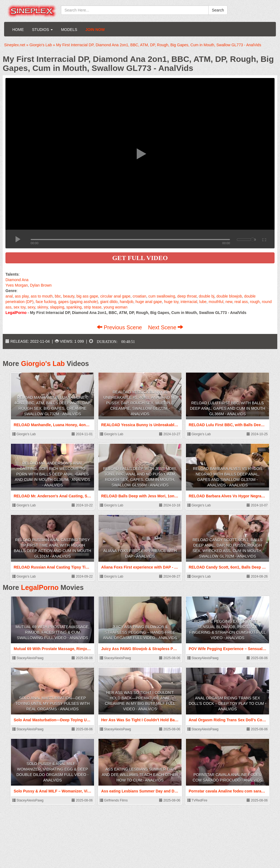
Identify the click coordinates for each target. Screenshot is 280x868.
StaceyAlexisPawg (28, 658)
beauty (69, 296)
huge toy (171, 302)
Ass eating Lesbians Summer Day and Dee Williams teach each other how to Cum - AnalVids (140, 775)
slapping (57, 307)
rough (255, 302)
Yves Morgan (17, 285)
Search (218, 10)
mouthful (216, 302)
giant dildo (109, 302)
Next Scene (166, 327)
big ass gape (87, 296)
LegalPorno (40, 587)
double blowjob (229, 296)
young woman (116, 307)
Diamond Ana (17, 280)
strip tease (93, 307)
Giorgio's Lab (43, 364)
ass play (22, 296)
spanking (74, 307)
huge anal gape (149, 302)
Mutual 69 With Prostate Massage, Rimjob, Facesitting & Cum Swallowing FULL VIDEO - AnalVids (52, 632)
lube (203, 302)
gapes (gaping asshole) (78, 302)
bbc (58, 296)
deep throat (187, 296)
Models (69, 30)
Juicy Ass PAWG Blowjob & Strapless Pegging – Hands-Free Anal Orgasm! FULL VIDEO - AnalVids (140, 632)
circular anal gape (116, 296)
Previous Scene (120, 327)
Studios (42, 30)
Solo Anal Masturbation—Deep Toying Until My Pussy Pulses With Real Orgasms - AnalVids (52, 703)
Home (18, 30)
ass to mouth (42, 296)
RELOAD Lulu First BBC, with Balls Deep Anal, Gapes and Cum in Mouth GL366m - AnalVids (227, 408)
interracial (189, 302)
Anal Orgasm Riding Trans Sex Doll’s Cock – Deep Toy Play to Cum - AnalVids (227, 703)
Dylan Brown (41, 285)
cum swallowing (162, 296)
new (229, 302)
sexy (31, 307)
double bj (207, 296)
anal (9, 296)
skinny (43, 307)
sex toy (20, 307)
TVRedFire (197, 800)
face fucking (46, 302)
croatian (139, 296)
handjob (127, 302)
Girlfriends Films (114, 800)
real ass (241, 302)
